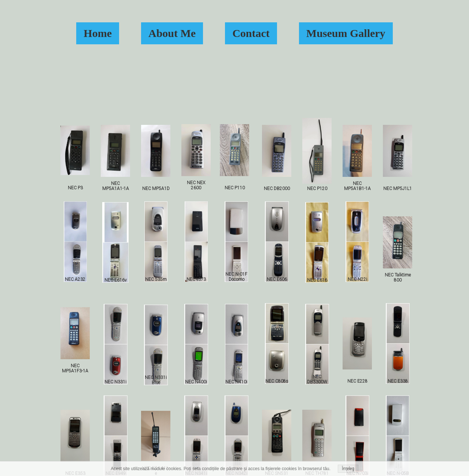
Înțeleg (348, 469)
